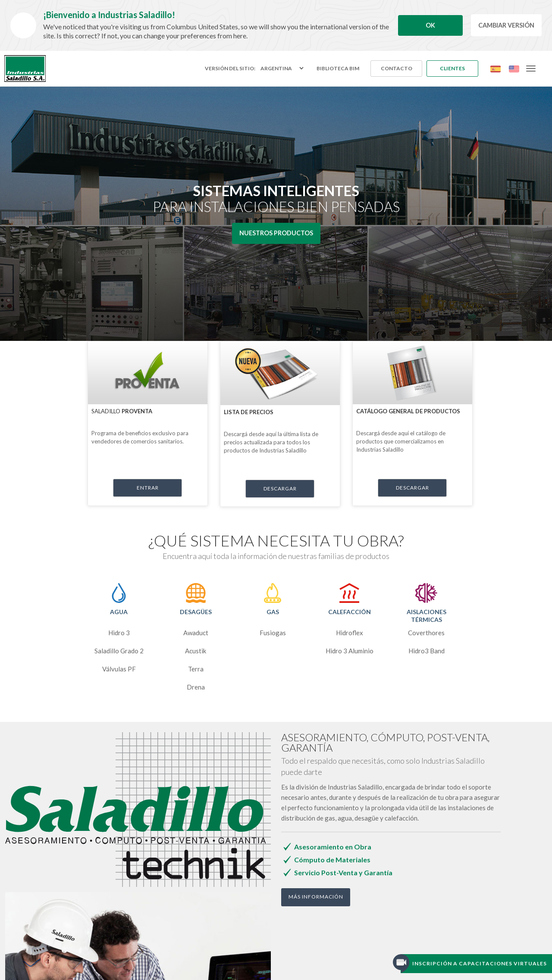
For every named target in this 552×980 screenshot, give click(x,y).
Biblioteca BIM (338, 68)
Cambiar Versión (506, 25)
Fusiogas (273, 633)
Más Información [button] (316, 897)
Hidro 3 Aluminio (350, 651)
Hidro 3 (119, 633)
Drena (196, 687)
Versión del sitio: (230, 69)
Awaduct (196, 633)
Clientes (452, 68)
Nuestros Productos (276, 233)
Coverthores (426, 633)
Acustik (196, 651)
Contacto (397, 68)
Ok (430, 25)
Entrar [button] (148, 488)
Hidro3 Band (427, 651)
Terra (196, 669)
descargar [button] (280, 488)
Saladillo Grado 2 (119, 651)
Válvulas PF (119, 669)
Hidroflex (350, 633)
